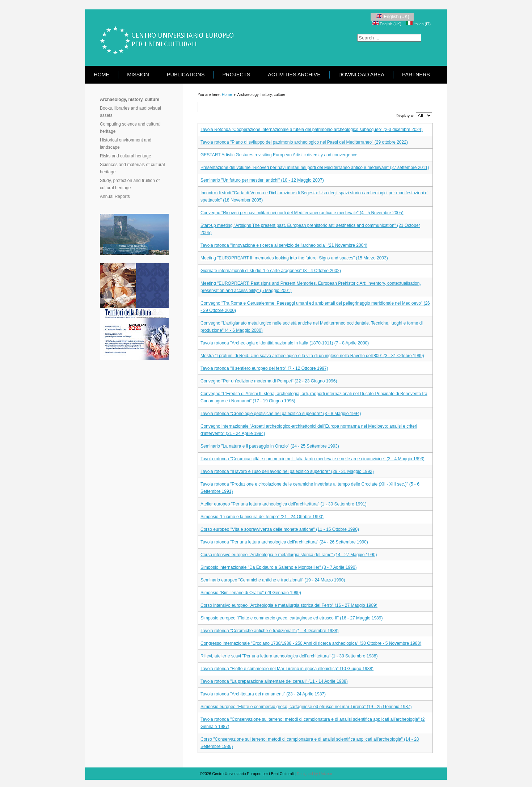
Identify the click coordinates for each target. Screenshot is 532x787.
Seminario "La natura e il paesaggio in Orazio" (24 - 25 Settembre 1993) (270, 446)
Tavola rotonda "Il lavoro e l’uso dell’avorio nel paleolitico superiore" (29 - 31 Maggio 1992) (287, 471)
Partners (416, 75)
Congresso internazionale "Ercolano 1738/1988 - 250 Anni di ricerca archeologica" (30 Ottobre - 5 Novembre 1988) (311, 643)
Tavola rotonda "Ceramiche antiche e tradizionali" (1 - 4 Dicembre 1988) (269, 631)
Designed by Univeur (314, 774)
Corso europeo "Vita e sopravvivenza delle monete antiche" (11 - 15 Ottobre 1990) (280, 529)
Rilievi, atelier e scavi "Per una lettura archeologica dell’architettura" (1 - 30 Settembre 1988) (289, 656)
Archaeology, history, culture (130, 100)
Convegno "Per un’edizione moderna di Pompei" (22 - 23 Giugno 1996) (269, 381)
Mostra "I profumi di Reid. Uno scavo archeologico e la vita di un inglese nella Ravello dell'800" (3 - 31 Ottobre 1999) (312, 356)
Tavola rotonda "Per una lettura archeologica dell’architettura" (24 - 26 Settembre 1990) (284, 542)
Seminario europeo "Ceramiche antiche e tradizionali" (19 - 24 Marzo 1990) (273, 580)
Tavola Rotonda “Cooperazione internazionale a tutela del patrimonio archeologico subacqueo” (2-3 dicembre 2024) (312, 130)
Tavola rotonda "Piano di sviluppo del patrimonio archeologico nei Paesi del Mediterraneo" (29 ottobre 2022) (304, 142)
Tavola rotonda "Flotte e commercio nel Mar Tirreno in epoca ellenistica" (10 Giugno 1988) (287, 669)
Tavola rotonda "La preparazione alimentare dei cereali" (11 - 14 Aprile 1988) (274, 681)
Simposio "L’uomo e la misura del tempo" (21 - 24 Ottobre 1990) (262, 517)
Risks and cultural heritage (125, 156)
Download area (361, 75)
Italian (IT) (418, 24)
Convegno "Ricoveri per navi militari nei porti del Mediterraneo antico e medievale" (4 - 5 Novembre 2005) (302, 213)
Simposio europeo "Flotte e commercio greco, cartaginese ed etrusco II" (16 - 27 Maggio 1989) (292, 618)
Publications (186, 75)
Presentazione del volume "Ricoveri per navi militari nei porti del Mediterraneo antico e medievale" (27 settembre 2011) (315, 168)
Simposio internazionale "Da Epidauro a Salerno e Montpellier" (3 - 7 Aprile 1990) (278, 567)
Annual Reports (115, 196)
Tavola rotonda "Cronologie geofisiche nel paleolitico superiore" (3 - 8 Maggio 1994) (281, 414)
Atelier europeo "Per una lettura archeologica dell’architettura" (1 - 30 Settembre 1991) (284, 504)
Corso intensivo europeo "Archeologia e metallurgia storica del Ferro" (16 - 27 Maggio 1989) (289, 605)
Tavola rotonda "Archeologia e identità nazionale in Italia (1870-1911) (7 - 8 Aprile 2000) (285, 343)
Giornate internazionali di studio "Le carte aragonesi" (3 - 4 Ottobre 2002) (271, 271)
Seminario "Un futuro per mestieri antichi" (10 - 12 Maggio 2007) (262, 180)
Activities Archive (294, 75)
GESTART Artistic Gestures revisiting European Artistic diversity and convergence (279, 155)
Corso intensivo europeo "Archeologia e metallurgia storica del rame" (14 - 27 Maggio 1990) (289, 555)
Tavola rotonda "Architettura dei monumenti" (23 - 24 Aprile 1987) (263, 694)
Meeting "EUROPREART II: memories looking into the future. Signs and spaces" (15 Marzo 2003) (294, 258)
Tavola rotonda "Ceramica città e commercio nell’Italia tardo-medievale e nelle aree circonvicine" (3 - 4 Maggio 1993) (313, 459)
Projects (236, 75)
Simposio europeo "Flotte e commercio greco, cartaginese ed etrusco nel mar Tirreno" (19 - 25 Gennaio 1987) (306, 707)
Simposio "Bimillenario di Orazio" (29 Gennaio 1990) (251, 593)
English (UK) (392, 16)
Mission (138, 75)
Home (102, 75)
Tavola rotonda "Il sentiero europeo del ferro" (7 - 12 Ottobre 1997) (264, 368)
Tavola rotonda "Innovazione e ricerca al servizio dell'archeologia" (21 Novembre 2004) (284, 245)
